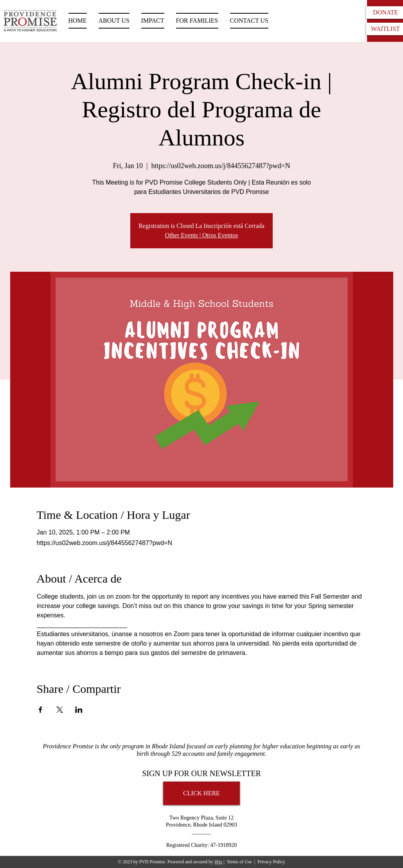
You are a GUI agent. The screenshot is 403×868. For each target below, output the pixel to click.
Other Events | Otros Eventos (201, 235)
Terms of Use (239, 862)
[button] (197, 21)
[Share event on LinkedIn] (79, 710)
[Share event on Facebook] (40, 710)
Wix (218, 862)
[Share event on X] (60, 710)
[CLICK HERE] (201, 793)
